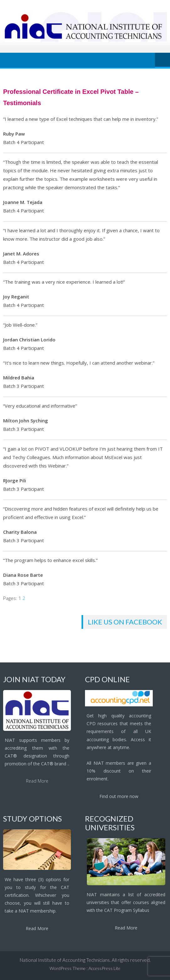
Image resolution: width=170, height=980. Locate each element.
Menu (162, 60)
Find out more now (119, 796)
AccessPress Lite (104, 968)
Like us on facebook (125, 622)
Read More (37, 781)
